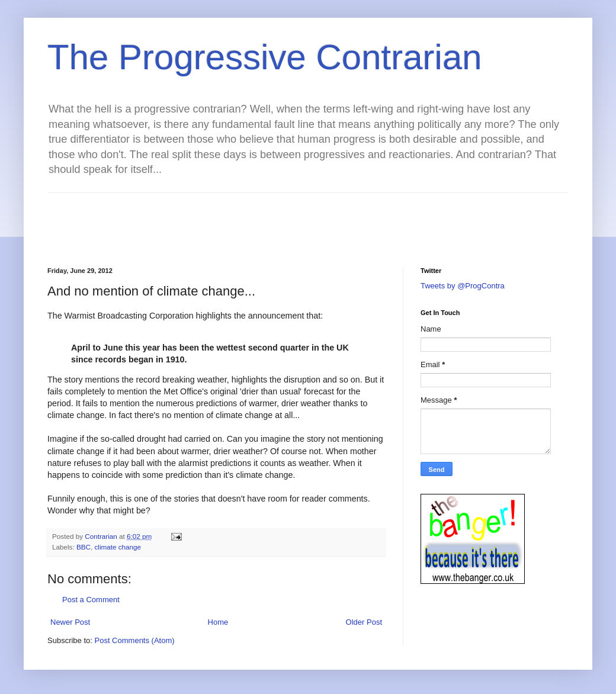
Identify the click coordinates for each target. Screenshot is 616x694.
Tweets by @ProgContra (463, 286)
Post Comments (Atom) (135, 640)
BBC (84, 547)
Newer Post (70, 622)
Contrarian (102, 536)
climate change (118, 547)
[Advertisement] (263, 220)
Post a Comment (91, 600)
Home (218, 622)
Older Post (364, 622)
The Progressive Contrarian (265, 57)
